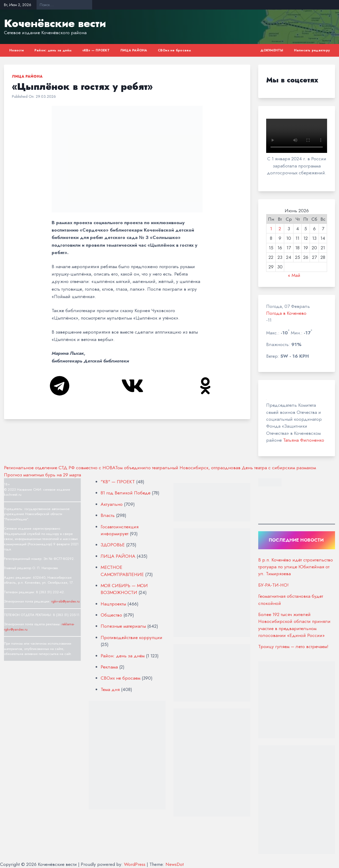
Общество (111, 615)
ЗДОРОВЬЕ (113, 545)
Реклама (109, 667)
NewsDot (175, 864)
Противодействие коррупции (131, 637)
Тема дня (110, 689)
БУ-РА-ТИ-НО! (273, 585)
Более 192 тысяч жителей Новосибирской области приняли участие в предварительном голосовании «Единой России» (294, 625)
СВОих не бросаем (175, 50)
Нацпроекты (113, 604)
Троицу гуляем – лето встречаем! (293, 646)
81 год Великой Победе (126, 493)
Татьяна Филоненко (304, 440)
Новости (17, 50)
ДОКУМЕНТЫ (272, 50)
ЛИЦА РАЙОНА (134, 50)
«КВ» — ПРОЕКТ (96, 50)
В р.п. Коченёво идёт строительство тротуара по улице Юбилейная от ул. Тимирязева (296, 567)
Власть (108, 515)
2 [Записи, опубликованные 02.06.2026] (280, 229)
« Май (294, 275)
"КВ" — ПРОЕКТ (118, 482)
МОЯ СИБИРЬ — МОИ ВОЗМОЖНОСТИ (124, 589)
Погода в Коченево (286, 313)
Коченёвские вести (55, 23)
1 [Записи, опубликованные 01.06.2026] (271, 229)
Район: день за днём (53, 50)
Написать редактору (312, 50)
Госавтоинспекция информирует (120, 530)
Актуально (112, 504)
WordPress (135, 864)
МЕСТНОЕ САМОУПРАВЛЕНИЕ (122, 571)
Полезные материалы (123, 626)
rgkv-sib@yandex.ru (66, 601)
